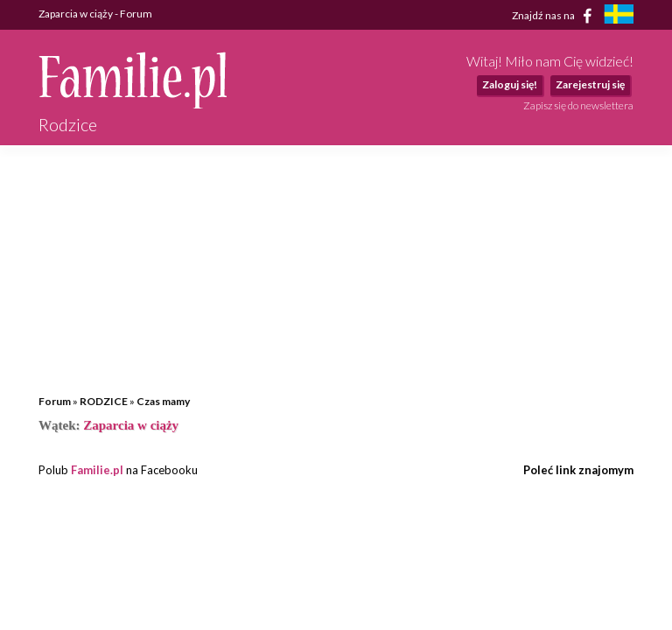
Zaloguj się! (510, 84)
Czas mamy (163, 401)
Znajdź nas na (555, 16)
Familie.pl (97, 470)
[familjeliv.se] (619, 16)
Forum (55, 401)
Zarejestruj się (590, 84)
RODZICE (104, 401)
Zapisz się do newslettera (578, 105)
